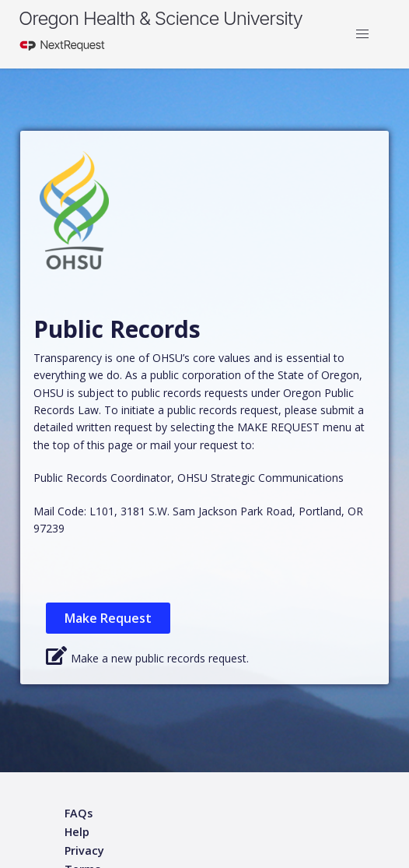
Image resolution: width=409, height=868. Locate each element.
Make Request (108, 618)
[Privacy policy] (84, 851)
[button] (362, 34)
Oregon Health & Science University (161, 18)
